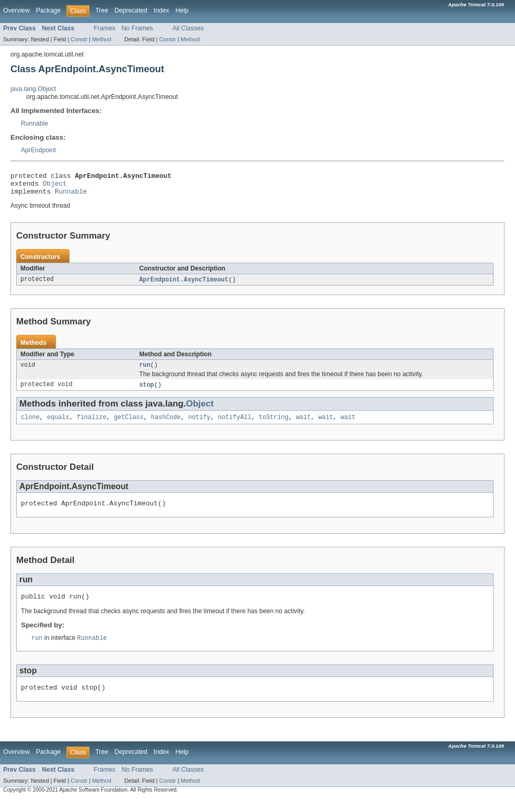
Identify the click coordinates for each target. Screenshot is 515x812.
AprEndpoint (38, 150)
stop (146, 391)
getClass (129, 425)
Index (162, 10)
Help (182, 10)
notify (199, 425)
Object (55, 186)
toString (274, 425)
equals (58, 425)
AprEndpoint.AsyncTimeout (184, 285)
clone (30, 425)
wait (303, 425)
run (145, 371)
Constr (79, 39)
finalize (92, 425)
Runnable (35, 123)
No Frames (138, 28)
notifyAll (235, 425)
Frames (104, 28)
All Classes (188, 28)
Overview (16, 10)
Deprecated (131, 10)
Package (48, 10)
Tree (102, 10)
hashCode (166, 425)
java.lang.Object (33, 89)
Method (101, 39)
